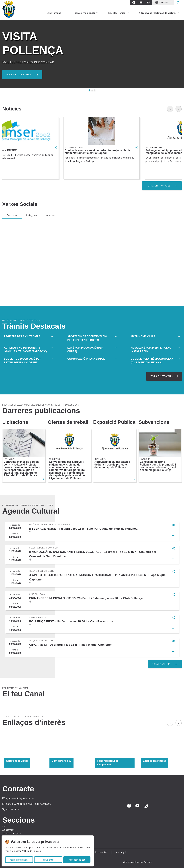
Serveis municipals (11, 833)
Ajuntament (8, 830)
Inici (4, 826)
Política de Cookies (31, 851)
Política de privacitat (97, 852)
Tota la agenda (161, 664)
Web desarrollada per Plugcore (137, 862)
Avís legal (121, 852)
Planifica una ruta (19, 75)
